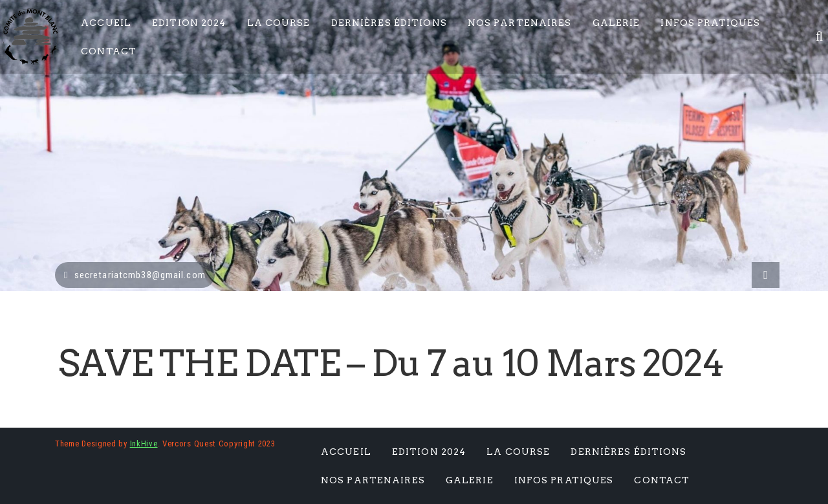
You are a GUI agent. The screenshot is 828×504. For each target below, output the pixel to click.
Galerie (616, 23)
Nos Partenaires (520, 23)
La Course (279, 23)
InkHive (144, 444)
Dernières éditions (389, 23)
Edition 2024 (189, 23)
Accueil (106, 23)
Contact (109, 51)
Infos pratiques (710, 23)
